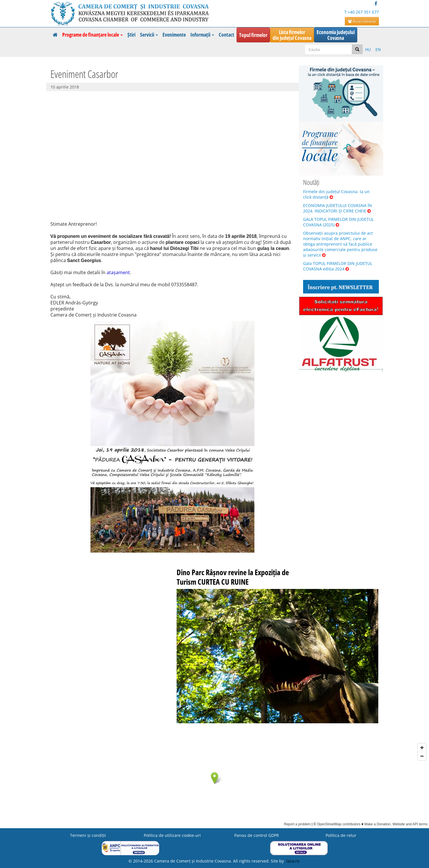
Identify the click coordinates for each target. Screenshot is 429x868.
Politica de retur (341, 835)
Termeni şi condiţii (88, 835)
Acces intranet (362, 21)
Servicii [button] (149, 35)
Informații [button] (202, 35)
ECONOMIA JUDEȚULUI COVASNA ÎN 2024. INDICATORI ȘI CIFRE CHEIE (338, 208)
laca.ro (293, 861)
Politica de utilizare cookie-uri (172, 835)
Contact (226, 35)
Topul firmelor (253, 35)
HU (368, 49)
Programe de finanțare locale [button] (92, 35)
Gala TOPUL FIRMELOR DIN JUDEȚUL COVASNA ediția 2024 (338, 266)
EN (378, 49)
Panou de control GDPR (257, 835)
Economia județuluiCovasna (336, 35)
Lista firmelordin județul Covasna (292, 35)
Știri (131, 35)
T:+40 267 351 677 (362, 12)
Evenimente (174, 35)
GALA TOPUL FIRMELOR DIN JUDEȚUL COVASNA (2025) (338, 222)
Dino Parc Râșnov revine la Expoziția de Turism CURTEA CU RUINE (233, 577)
